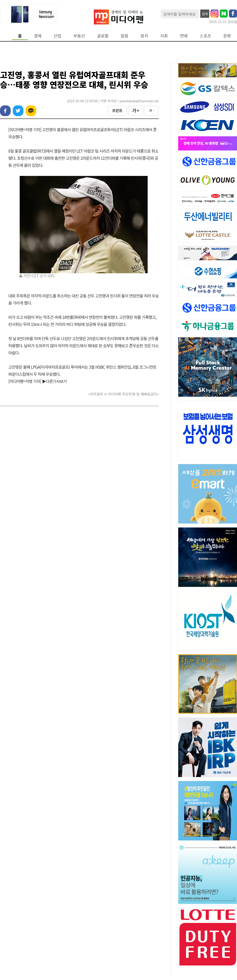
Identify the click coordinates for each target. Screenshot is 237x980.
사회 (164, 36)
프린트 (117, 110)
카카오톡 (31, 111)
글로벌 (103, 36)
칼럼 (124, 36)
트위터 (18, 111)
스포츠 (206, 36)
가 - (151, 111)
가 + (136, 110)
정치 (144, 36)
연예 (184, 36)
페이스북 (5, 111)
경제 (38, 36)
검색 (205, 14)
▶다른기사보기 (55, 381)
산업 (57, 36)
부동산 (79, 36)
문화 (227, 36)
